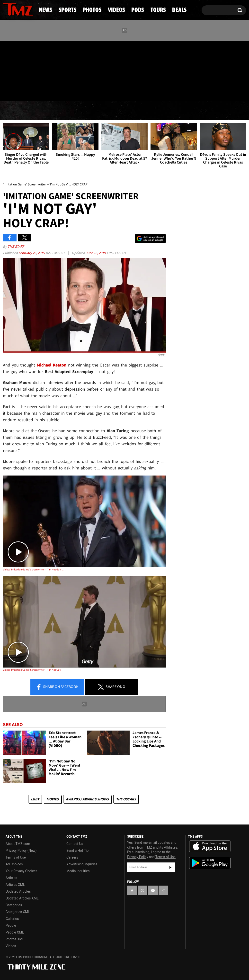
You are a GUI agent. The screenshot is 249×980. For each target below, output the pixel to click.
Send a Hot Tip (77, 851)
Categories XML (18, 912)
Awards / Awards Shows (87, 799)
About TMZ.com (18, 844)
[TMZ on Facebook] (7, 70)
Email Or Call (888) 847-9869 (59, 91)
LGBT (35, 799)
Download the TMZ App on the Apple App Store (210, 846)
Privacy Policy (138, 857)
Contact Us (75, 844)
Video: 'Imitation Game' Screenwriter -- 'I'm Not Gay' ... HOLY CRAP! (36, 569)
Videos (127, 111)
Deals (227, 111)
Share (57, 687)
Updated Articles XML (22, 898)
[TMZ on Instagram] (32, 70)
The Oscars (126, 799)
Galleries (12, 919)
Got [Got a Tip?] (18, 91)
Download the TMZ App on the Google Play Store (210, 863)
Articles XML (15, 885)
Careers (72, 857)
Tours (194, 111)
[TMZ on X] (14, 70)
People (11, 925)
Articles (11, 878)
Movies (53, 799)
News (15, 111)
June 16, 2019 (96, 253)
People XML (15, 932)
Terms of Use (16, 857)
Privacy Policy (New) (21, 851)
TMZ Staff (16, 246)
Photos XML (15, 939)
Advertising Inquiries (82, 864)
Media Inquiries (78, 871)
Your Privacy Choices (22, 871)
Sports (50, 111)
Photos (89, 111)
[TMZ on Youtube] (23, 70)
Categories (14, 905)
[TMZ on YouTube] (153, 890)
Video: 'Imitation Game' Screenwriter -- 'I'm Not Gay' (32, 670)
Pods (161, 111)
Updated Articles (18, 891)
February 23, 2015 (32, 253)
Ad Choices (14, 864)
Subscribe (170, 867)
